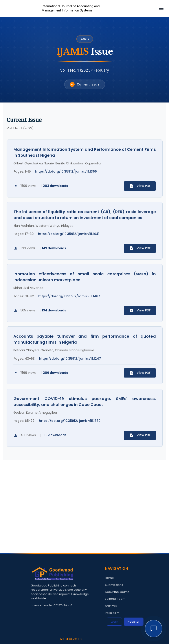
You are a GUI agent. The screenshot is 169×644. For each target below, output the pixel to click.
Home (109, 578)
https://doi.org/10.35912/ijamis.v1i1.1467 (69, 296)
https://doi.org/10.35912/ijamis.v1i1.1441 (69, 234)
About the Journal (118, 592)
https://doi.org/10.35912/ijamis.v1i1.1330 (70, 421)
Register (134, 622)
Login (114, 622)
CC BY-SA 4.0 (63, 605)
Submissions (114, 585)
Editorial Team (115, 599)
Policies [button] (112, 613)
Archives (111, 606)
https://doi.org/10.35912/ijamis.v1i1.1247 (70, 359)
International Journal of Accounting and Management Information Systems (71, 8)
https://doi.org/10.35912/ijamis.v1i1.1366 (66, 171)
